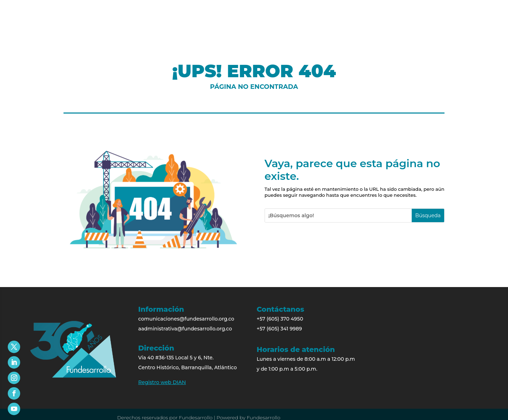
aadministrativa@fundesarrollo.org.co (185, 329)
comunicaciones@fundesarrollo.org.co (186, 319)
